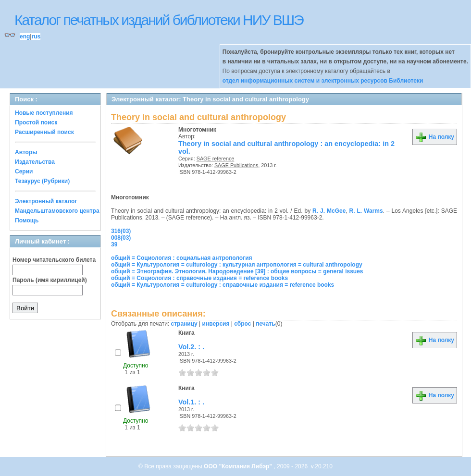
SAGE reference (216, 159)
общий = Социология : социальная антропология (182, 258)
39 (114, 244)
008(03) (121, 238)
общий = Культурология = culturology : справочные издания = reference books (223, 285)
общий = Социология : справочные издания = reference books (199, 278)
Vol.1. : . (191, 402)
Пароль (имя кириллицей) (50, 280)
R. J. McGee (329, 211)
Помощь (27, 220)
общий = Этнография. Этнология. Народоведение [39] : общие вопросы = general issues (237, 271)
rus (36, 37)
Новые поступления (44, 113)
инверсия (216, 324)
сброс (242, 324)
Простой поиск (36, 122)
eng (25, 37)
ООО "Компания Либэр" (239, 466)
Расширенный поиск (44, 132)
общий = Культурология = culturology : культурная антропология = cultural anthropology (237, 265)
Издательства (35, 162)
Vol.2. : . (191, 347)
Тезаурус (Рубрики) (42, 181)
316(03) (121, 231)
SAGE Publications (236, 165)
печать (266, 324)
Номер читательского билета (54, 260)
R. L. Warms (366, 211)
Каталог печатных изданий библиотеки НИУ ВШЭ (159, 20)
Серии (24, 171)
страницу (184, 324)
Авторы (26, 152)
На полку (435, 137)
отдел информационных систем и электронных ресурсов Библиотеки (323, 81)
